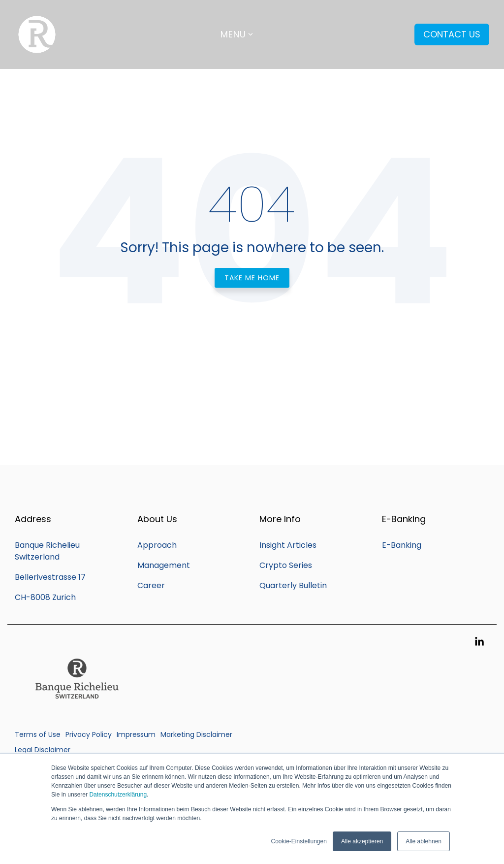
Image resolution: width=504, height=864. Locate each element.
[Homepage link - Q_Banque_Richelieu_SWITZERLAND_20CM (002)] (76, 718)
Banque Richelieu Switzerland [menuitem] (48, 551)
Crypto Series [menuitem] (286, 565)
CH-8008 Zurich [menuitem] (45, 597)
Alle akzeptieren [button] (362, 841)
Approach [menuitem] (157, 545)
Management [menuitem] (164, 565)
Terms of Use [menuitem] (38, 734)
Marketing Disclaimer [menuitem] (196, 734)
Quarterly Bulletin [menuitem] (293, 585)
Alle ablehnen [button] (424, 841)
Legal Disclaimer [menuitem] (43, 750)
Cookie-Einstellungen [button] (299, 841)
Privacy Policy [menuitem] (89, 734)
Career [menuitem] (151, 585)
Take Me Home (252, 278)
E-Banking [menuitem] (402, 545)
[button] (479, 642)
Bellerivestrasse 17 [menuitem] (50, 577)
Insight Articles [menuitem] (288, 545)
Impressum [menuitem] (136, 734)
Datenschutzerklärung (118, 795)
